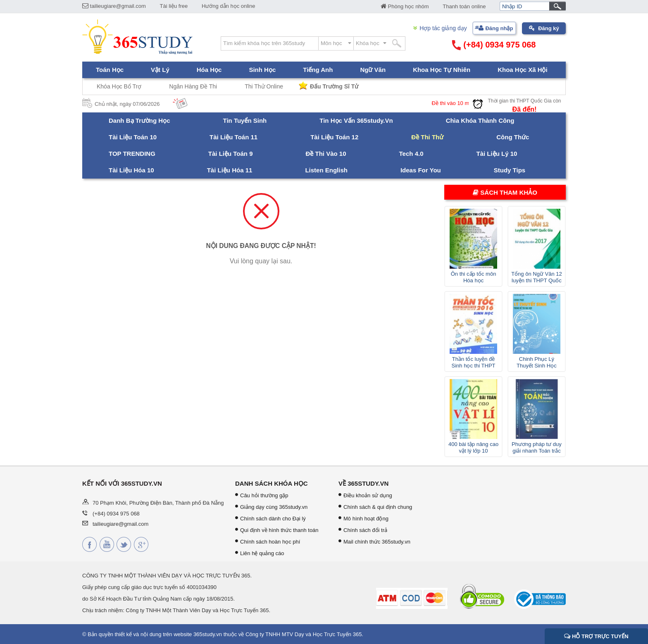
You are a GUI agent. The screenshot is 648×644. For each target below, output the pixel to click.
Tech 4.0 (411, 154)
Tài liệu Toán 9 (231, 154)
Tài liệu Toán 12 (334, 137)
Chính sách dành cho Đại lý (273, 519)
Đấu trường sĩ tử (334, 86)
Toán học (110, 70)
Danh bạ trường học (139, 120)
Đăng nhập (499, 28)
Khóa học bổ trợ (119, 86)
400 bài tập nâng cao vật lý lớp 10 (473, 447)
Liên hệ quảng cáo (262, 553)
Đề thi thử (427, 137)
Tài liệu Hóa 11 (230, 170)
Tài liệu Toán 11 (233, 137)
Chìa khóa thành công (480, 120)
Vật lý (160, 70)
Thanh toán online (464, 6)
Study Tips (510, 170)
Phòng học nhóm (405, 6)
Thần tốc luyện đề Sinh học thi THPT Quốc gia (474, 363)
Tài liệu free (174, 6)
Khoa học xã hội (523, 70)
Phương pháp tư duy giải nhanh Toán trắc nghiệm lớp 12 (537, 448)
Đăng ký (549, 28)
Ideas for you (421, 170)
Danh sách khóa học (272, 483)
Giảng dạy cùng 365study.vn (274, 507)
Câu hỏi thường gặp (264, 495)
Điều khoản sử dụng (368, 495)
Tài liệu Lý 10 (497, 154)
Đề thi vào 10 (326, 154)
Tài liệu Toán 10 (133, 137)
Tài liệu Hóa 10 (131, 170)
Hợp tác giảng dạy (443, 28)
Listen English (326, 170)
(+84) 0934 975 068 (494, 45)
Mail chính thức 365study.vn (377, 542)
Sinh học (262, 70)
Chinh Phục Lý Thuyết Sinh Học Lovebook (537, 363)
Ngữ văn (373, 70)
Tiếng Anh (318, 70)
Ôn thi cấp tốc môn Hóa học (474, 277)
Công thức (513, 137)
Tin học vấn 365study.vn (356, 120)
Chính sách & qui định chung (378, 507)
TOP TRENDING (132, 154)
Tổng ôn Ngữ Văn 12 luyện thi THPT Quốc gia (537, 277)
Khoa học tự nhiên (442, 70)
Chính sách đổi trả (365, 530)
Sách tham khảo (505, 192)
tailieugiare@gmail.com (114, 6)
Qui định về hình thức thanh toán (279, 530)
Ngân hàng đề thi (193, 86)
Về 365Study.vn (363, 483)
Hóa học (209, 70)
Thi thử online (264, 86)
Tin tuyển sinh (245, 120)
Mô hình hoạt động (366, 519)
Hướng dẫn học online (229, 6)
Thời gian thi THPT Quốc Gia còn (525, 101)
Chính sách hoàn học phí (270, 542)
